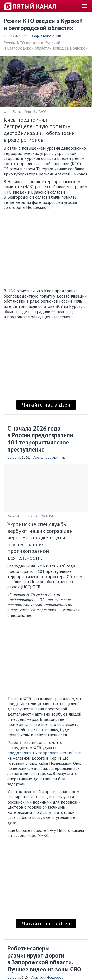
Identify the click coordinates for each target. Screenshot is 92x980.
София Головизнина (47, 36)
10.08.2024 (12, 36)
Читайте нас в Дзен (46, 405)
